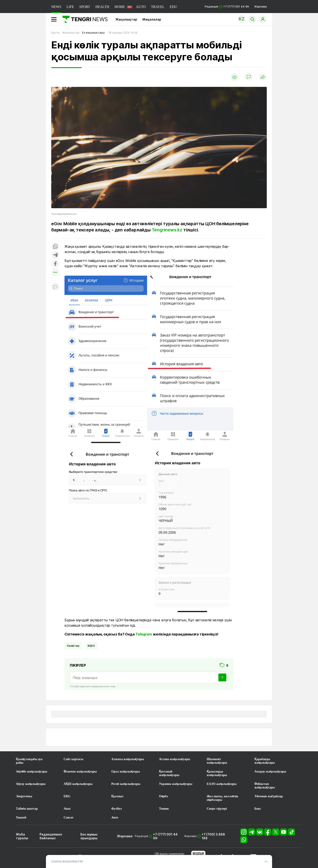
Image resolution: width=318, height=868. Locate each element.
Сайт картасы (73, 759)
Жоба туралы (22, 836)
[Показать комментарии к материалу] (55, 287)
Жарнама (260, 7)
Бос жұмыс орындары (89, 836)
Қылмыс (117, 796)
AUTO (141, 7)
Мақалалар (152, 19)
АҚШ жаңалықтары (78, 784)
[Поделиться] (263, 77)
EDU (173, 7)
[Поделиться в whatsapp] (55, 247)
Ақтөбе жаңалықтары (32, 772)
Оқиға (163, 796)
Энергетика (24, 796)
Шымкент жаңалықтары (217, 761)
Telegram (144, 634)
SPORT (85, 7)
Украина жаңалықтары (176, 784)
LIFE (70, 7)
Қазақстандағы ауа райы (29, 761)
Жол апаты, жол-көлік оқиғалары (222, 798)
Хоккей (21, 817)
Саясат (69, 817)
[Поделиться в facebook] (55, 264)
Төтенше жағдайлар (269, 796)
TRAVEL (158, 7)
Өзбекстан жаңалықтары (265, 786)
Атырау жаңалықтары (270, 772)
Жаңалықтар (126, 19)
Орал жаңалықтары (126, 772)
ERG (67, 796)
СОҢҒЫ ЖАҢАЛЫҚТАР (67, 861)
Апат (67, 809)
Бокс (258, 809)
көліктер (73, 646)
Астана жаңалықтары (175, 759)
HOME (120, 7)
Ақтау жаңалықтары (31, 784)
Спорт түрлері (217, 809)
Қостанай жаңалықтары (169, 773)
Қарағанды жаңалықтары (265, 761)
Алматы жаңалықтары (128, 759)
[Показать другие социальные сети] (55, 273)
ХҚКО (91, 646)
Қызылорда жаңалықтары (217, 773)
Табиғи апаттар (27, 809)
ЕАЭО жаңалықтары (222, 784)
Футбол (116, 809)
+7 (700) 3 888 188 (213, 836)
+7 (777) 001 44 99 (165, 836)
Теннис (164, 809)
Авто (115, 817)
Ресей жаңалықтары (126, 784)
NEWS (56, 7)
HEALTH (102, 7)
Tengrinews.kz (167, 230)
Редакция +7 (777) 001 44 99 (227, 7)
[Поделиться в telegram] (55, 255)
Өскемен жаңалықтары (80, 772)
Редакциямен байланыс (51, 836)
